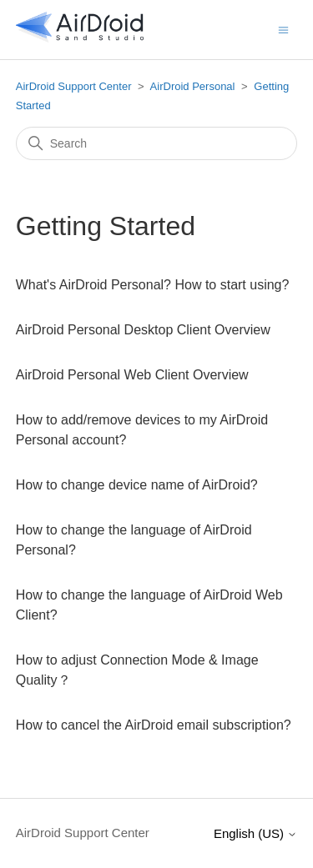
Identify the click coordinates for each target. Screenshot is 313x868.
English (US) (255, 833)
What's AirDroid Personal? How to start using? (153, 285)
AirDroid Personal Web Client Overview (132, 375)
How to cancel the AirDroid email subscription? (154, 725)
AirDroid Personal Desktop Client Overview (143, 330)
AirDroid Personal (193, 86)
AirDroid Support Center (74, 86)
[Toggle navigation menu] (283, 29)
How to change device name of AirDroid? (137, 485)
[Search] (157, 143)
